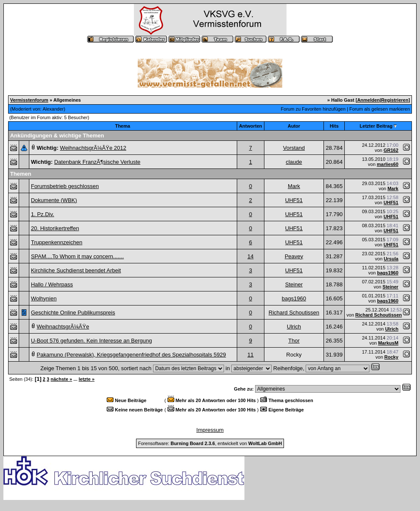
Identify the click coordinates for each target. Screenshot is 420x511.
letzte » (87, 379)
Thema (123, 126)
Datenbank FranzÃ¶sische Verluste (97, 162)
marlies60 (387, 164)
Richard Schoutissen (294, 313)
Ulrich (294, 327)
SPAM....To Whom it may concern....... (78, 256)
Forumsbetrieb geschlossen (65, 186)
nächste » (61, 379)
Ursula (391, 259)
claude (294, 162)
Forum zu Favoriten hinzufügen (313, 109)
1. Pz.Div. (43, 214)
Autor (294, 126)
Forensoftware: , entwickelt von (210, 443)
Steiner (294, 284)
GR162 (391, 150)
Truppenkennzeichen (57, 242)
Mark (294, 186)
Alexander (53, 109)
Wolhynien (44, 298)
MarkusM (388, 343)
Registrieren (394, 100)
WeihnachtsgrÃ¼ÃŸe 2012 (93, 148)
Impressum (210, 430)
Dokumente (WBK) (54, 200)
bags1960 (388, 273)
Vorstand (294, 148)
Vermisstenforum (29, 100)
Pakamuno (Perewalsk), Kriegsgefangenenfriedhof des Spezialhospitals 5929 (131, 355)
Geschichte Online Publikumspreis (73, 313)
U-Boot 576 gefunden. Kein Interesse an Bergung (92, 341)
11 (250, 355)
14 (250, 256)
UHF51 (294, 200)
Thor (294, 341)
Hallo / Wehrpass (52, 284)
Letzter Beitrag (376, 126)
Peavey (294, 256)
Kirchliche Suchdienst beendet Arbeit (76, 270)
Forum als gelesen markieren (380, 109)
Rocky (391, 357)
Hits (334, 126)
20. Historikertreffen (55, 228)
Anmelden (368, 100)
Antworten (250, 126)
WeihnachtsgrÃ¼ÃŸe (63, 327)
